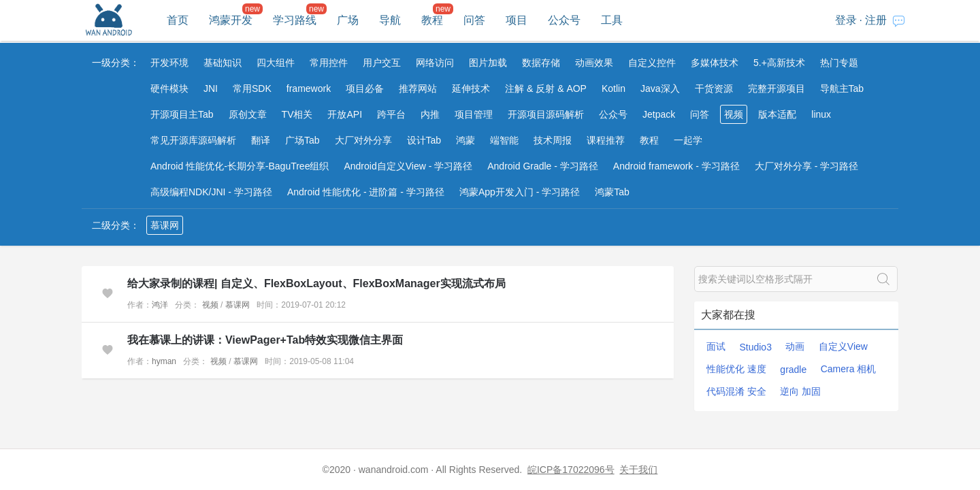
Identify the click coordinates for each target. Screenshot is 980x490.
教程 (432, 20)
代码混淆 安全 (736, 391)
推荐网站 (418, 88)
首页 (178, 20)
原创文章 (248, 114)
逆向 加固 (800, 391)
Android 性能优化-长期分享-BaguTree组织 (240, 166)
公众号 (564, 20)
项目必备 (365, 88)
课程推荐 (606, 140)
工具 (612, 20)
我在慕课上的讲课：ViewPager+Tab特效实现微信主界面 (265, 340)
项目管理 (474, 114)
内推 (430, 114)
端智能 (504, 140)
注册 (876, 20)
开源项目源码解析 (546, 114)
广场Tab (303, 140)
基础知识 (223, 63)
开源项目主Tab (182, 114)
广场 (348, 20)
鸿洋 (160, 305)
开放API (345, 114)
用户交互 (382, 63)
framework (309, 88)
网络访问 (435, 63)
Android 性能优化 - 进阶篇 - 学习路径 (366, 192)
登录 (846, 20)
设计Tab (424, 140)
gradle (793, 370)
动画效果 (594, 63)
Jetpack (659, 114)
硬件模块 (169, 88)
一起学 (688, 140)
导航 (390, 20)
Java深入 (660, 88)
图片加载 (488, 63)
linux (821, 114)
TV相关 (297, 114)
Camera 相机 (849, 369)
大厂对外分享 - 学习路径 (806, 166)
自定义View (843, 346)
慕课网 (165, 225)
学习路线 (295, 20)
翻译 (261, 140)
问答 (474, 20)
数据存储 (541, 63)
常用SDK (252, 88)
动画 (795, 346)
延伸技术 (471, 88)
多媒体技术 (715, 63)
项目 (517, 20)
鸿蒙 (465, 140)
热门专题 (839, 63)
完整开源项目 (777, 88)
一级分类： (116, 63)
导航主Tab (842, 88)
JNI (211, 88)
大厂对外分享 (363, 140)
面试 (716, 346)
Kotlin (614, 88)
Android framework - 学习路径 (676, 166)
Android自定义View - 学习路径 (408, 166)
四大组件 (276, 63)
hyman (164, 361)
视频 (734, 114)
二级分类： (116, 225)
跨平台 (391, 114)
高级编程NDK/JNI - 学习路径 (211, 192)
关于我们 (638, 470)
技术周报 (553, 140)
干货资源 (714, 88)
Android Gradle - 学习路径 (543, 166)
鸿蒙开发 (231, 20)
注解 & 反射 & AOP (546, 88)
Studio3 (755, 347)
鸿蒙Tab (612, 192)
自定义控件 (652, 63)
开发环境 (169, 63)
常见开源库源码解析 (193, 140)
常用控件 (329, 63)
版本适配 (777, 114)
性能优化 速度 (736, 369)
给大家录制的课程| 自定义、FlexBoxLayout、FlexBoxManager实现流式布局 (316, 283)
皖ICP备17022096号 (571, 470)
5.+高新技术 (779, 63)
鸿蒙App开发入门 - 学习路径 (520, 192)
